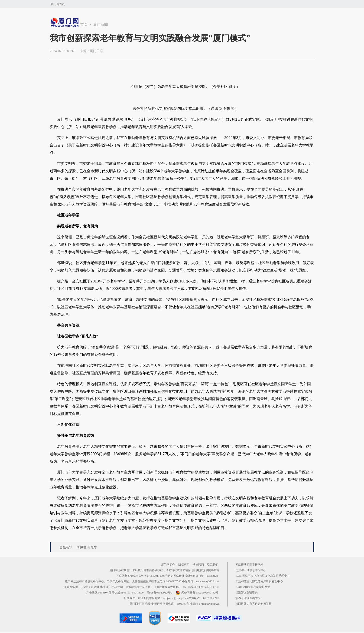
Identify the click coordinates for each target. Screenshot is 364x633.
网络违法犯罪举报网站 (249, 565)
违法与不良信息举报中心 (251, 570)
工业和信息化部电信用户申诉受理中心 (259, 581)
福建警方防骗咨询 (247, 593)
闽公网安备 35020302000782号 (197, 593)
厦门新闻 (101, 25)
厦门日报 (96, 51)
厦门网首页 (58, 4)
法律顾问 (198, 565)
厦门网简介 (168, 565)
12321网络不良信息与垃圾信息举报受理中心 (263, 576)
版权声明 (184, 565)
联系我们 (213, 565)
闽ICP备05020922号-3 (160, 593)
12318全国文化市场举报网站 (253, 587)
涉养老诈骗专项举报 (248, 598)
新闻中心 (65, 22)
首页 (84, 25)
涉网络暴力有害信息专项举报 (253, 604)
